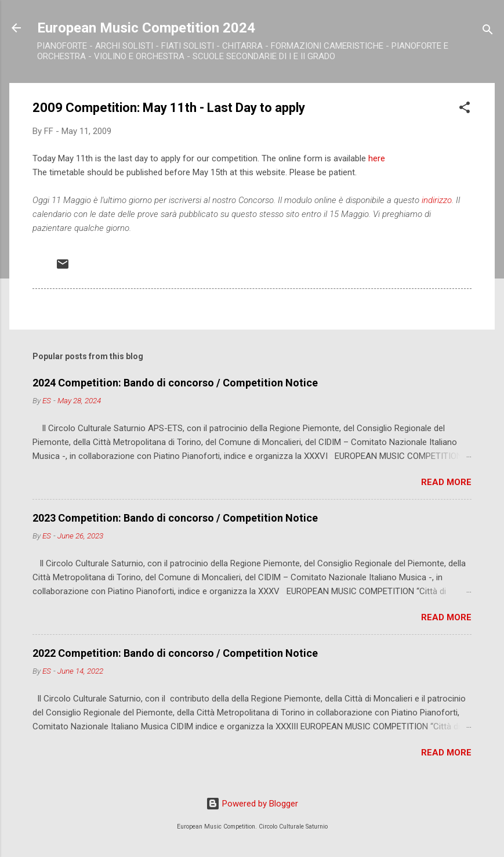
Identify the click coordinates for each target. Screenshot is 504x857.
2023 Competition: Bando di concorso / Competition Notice (175, 518)
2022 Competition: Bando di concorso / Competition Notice (175, 653)
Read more (446, 482)
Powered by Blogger (252, 804)
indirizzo (437, 200)
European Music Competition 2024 (146, 28)
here (377, 158)
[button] (465, 109)
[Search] (488, 32)
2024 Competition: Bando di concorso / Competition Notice (175, 383)
